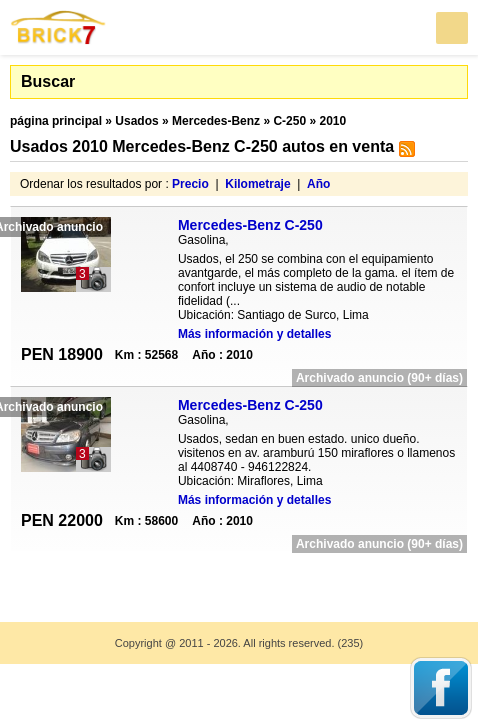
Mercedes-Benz (216, 121)
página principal (56, 121)
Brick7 (59, 27)
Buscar (48, 81)
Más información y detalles (254, 334)
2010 (332, 121)
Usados (136, 121)
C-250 (289, 121)
